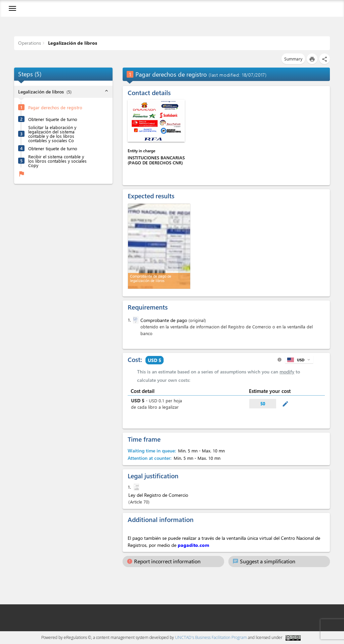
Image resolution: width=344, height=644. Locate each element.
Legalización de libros (72, 43)
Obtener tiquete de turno (53, 119)
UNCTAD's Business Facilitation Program (211, 637)
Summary (293, 59)
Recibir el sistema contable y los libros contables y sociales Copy (57, 161)
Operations (30, 43)
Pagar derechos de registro (55, 107)
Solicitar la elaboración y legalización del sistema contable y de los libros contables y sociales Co (52, 134)
